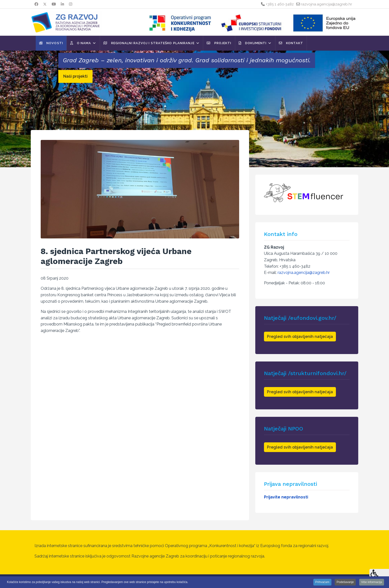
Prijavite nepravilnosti (286, 497)
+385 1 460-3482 (280, 4)
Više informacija (372, 582)
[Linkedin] (62, 4)
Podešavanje (345, 582)
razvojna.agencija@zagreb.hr (326, 4)
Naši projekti (75, 76)
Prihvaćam (322, 582)
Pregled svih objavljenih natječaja (300, 337)
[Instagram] (71, 4)
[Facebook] (36, 4)
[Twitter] (45, 4)
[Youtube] (54, 4)
